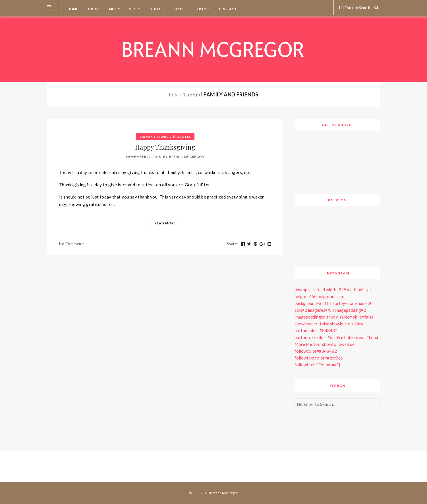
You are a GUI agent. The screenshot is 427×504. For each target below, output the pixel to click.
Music (114, 9)
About (93, 9)
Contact (227, 9)
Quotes (157, 9)
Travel (203, 9)
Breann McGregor (187, 157)
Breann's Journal (155, 137)
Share (232, 244)
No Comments (72, 244)
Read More (165, 223)
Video (135, 9)
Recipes (180, 9)
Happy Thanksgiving (165, 147)
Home (72, 9)
